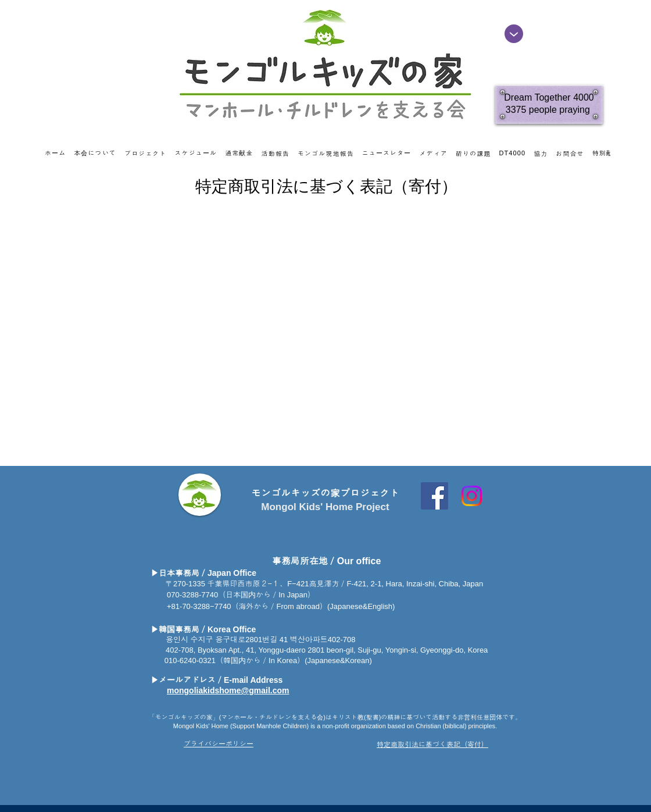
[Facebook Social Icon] (434, 496)
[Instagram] (472, 496)
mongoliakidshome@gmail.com (228, 690)
